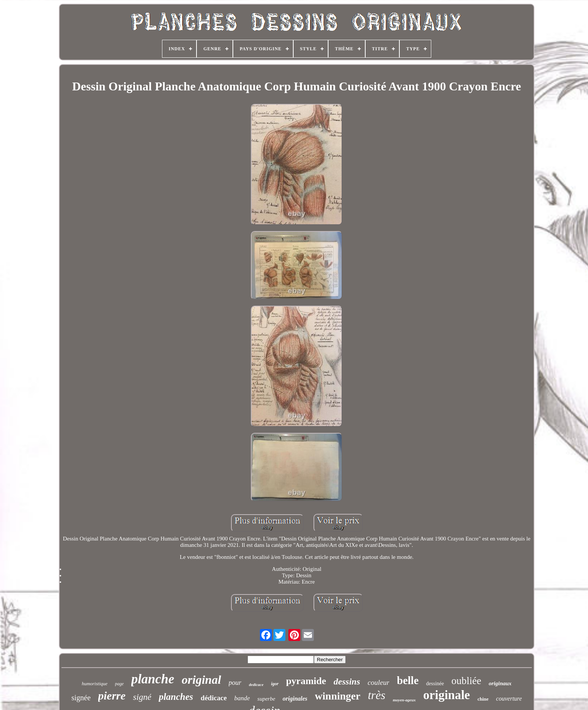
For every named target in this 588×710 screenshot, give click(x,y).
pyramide (306, 681)
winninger (338, 696)
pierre (112, 696)
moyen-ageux (404, 700)
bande (242, 698)
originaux (500, 683)
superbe (266, 699)
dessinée (435, 684)
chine (483, 699)
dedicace (256, 684)
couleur (378, 682)
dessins (347, 681)
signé (142, 697)
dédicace (214, 698)
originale (447, 695)
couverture (509, 699)
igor (275, 684)
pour (235, 683)
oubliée (466, 681)
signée (81, 698)
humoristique (95, 684)
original (202, 680)
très (377, 695)
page (119, 684)
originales (295, 699)
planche (153, 679)
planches (176, 697)
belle (408, 680)
